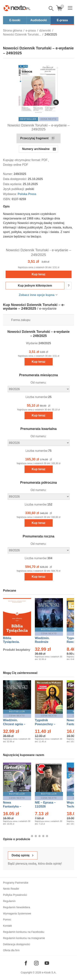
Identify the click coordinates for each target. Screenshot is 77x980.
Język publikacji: (14, 189)
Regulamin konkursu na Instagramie (24, 938)
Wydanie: (32, 343)
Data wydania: (13, 184)
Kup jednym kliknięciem (35, 286)
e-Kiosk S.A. (49, 972)
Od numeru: (38, 383)
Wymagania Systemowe (17, 913)
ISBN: (7, 199)
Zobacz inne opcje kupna (37, 295)
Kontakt (7, 926)
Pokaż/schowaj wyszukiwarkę (51, 8)
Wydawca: (10, 194)
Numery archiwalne (36, 149)
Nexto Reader (11, 889)
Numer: (8, 174)
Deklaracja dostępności (17, 944)
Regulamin (9, 901)
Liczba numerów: (37, 397)
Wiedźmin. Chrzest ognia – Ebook (14, 724)
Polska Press (27, 194)
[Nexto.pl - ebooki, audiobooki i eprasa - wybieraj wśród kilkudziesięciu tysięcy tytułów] (17, 8)
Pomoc (7, 919)
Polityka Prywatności (15, 895)
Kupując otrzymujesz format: (22, 160)
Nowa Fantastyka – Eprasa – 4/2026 (14, 806)
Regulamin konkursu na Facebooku (24, 932)
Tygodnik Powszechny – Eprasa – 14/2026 (47, 724)
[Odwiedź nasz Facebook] (26, 963)
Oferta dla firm (11, 950)
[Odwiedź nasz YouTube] (47, 963)
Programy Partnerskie (16, 883)
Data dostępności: (15, 179)
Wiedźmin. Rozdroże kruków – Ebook (46, 642)
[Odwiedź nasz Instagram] (36, 963)
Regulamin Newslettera (17, 907)
